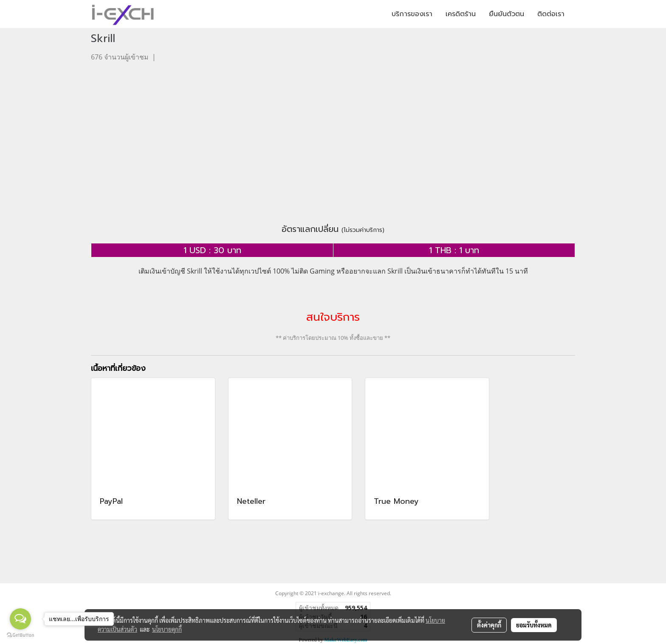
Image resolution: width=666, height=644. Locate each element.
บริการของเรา (412, 14)
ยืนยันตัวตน (507, 14)
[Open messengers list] (20, 619)
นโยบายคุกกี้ (167, 629)
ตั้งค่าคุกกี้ (489, 625)
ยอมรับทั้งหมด (534, 625)
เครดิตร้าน (461, 14)
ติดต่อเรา (551, 14)
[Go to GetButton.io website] (20, 635)
